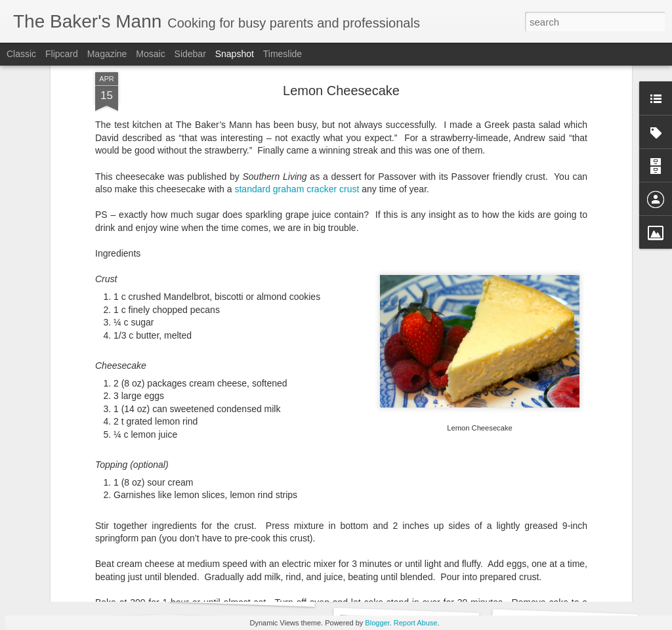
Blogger (377, 623)
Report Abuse (416, 623)
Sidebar (190, 54)
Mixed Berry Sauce (558, 583)
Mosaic (150, 54)
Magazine (107, 54)
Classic (21, 54)
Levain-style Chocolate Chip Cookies (274, 591)
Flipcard (62, 54)
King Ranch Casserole (401, 584)
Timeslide (283, 54)
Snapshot (235, 54)
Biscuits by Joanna (87, 583)
